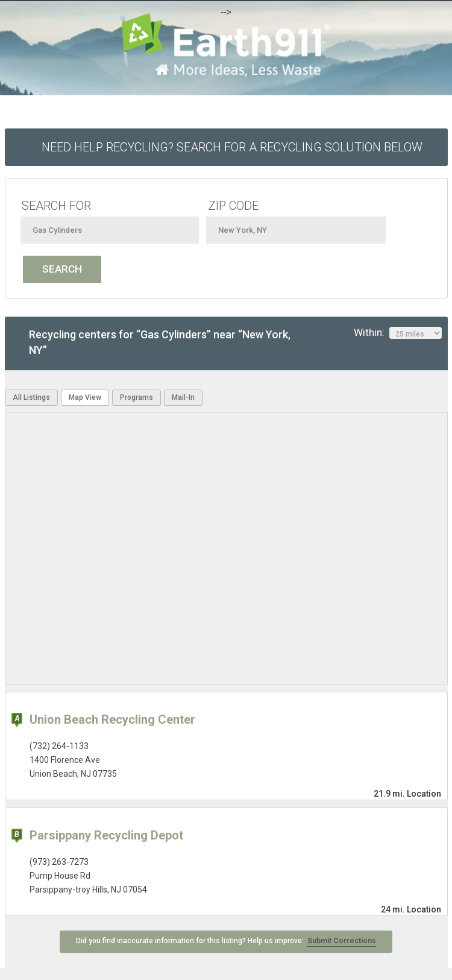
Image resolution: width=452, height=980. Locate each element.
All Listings (31, 397)
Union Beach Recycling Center (112, 719)
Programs (137, 397)
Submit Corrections (342, 941)
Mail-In (183, 397)
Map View (85, 397)
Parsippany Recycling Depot (106, 835)
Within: (398, 333)
